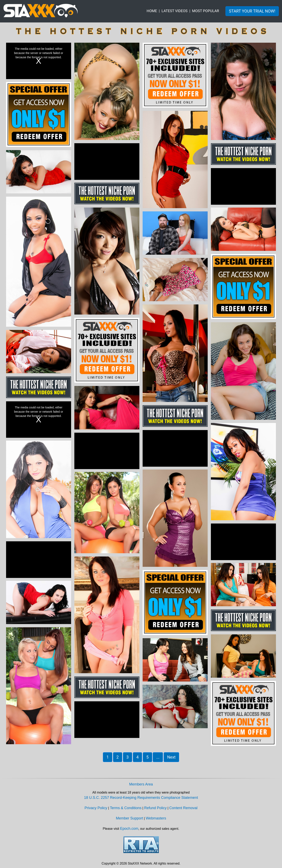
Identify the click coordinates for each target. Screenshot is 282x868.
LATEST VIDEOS (174, 11)
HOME (152, 11)
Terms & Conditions (126, 808)
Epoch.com (129, 829)
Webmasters (156, 818)
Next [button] (171, 757)
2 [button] (118, 757)
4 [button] (137, 757)
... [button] (158, 757)
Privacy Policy (96, 808)
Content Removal (183, 808)
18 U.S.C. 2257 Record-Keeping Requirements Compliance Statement (141, 798)
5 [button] (147, 757)
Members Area (141, 784)
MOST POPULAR (206, 11)
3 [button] (128, 757)
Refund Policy (155, 808)
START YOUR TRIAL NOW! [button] (252, 11)
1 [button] (107, 757)
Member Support (129, 818)
